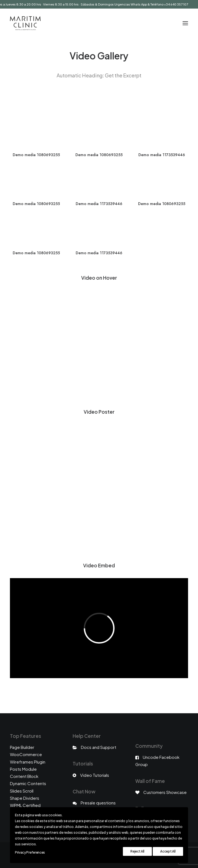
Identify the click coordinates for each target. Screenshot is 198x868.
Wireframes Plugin (28, 762)
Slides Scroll (22, 791)
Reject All (137, 851)
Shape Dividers (25, 798)
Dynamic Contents (28, 783)
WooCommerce (26, 754)
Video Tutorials (95, 775)
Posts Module (23, 769)
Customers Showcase (165, 792)
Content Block (24, 776)
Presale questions (98, 803)
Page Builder (22, 747)
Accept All (168, 851)
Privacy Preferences (30, 852)
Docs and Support (99, 747)
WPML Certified (25, 805)
